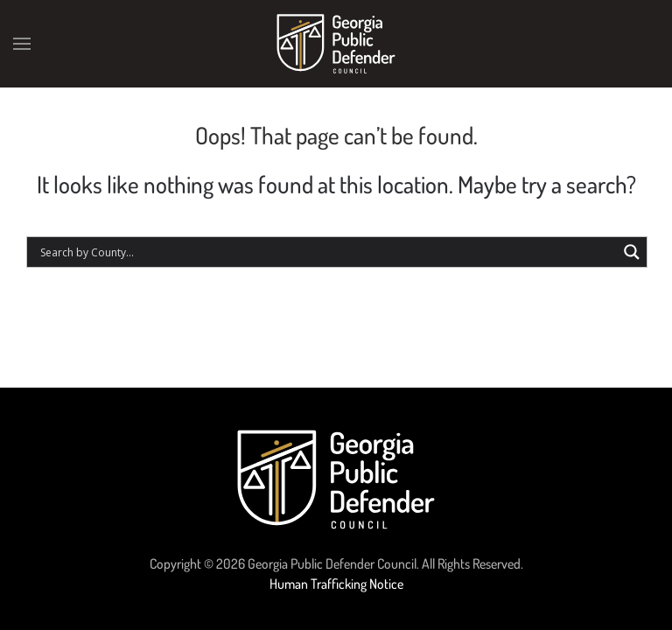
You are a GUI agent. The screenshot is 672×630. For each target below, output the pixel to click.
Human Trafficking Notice (336, 584)
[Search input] (326, 252)
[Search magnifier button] (632, 252)
